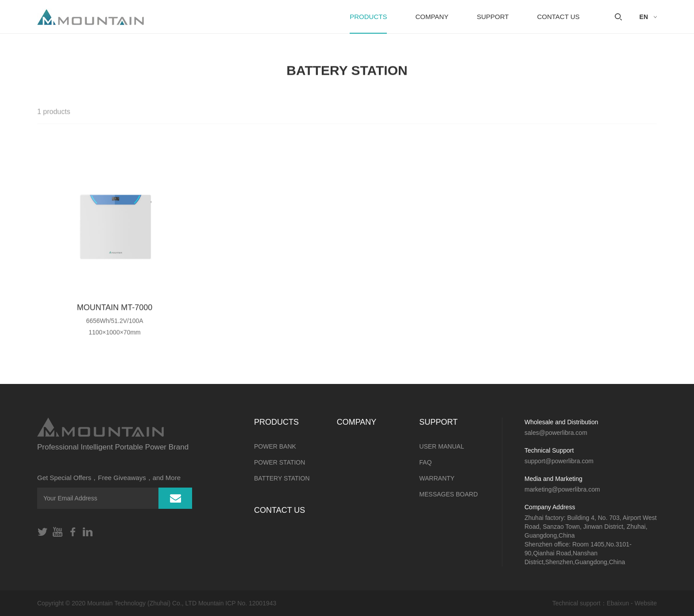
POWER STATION (280, 462)
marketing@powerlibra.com (562, 489)
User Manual (441, 446)
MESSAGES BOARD (448, 494)
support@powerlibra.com (559, 461)
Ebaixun (618, 603)
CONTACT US (558, 17)
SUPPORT (493, 17)
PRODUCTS (368, 17)
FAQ (425, 462)
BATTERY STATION (282, 478)
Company (432, 17)
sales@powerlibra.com (556, 433)
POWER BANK (275, 446)
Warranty (437, 478)
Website (646, 603)
